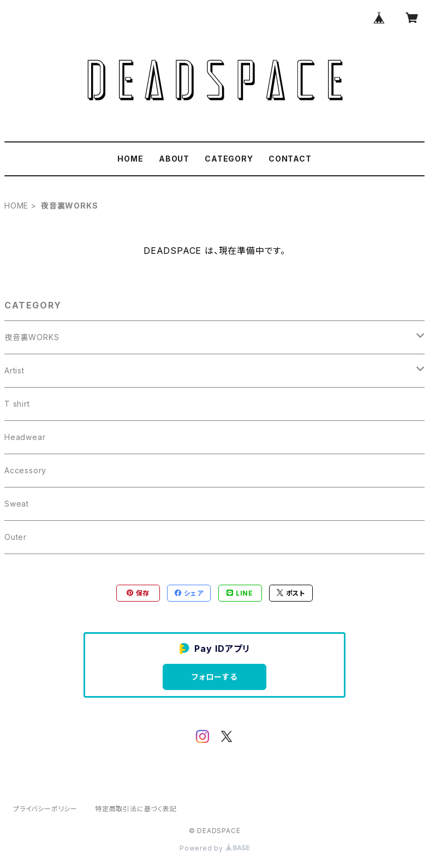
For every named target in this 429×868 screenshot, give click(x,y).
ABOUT (174, 159)
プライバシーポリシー (45, 809)
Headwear (25, 437)
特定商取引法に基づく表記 (136, 809)
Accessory (25, 470)
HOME (130, 159)
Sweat (17, 504)
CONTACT (290, 159)
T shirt (17, 404)
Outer (16, 537)
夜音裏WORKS (32, 337)
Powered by (214, 848)
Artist (14, 370)
